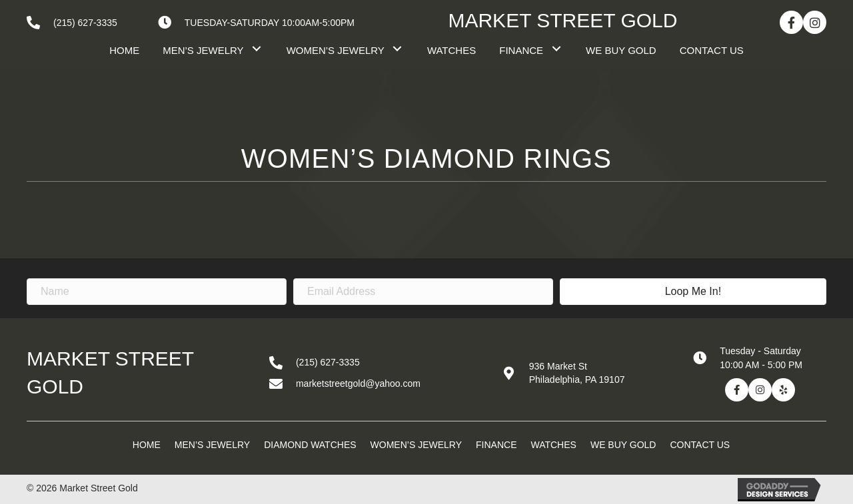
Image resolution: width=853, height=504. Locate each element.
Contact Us (700, 445)
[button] (791, 22)
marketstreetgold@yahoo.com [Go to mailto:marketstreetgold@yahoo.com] (358, 383)
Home (147, 445)
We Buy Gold (623, 445)
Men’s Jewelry (212, 445)
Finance (496, 445)
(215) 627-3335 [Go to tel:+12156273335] (85, 23)
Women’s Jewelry (416, 445)
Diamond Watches (310, 445)
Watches (553, 445)
